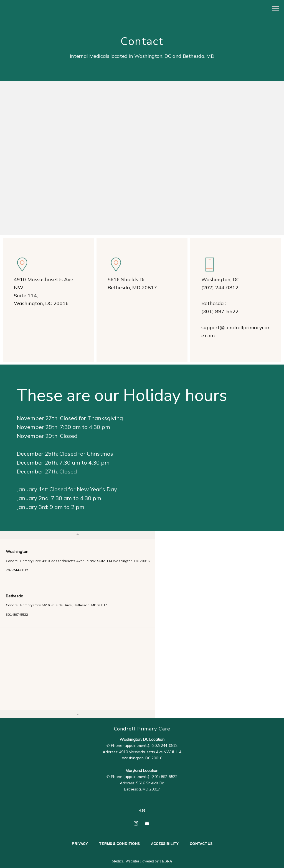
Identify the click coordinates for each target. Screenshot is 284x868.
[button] (276, 9)
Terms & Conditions (119, 844)
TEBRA (166, 861)
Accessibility (165, 844)
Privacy (80, 844)
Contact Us (201, 844)
